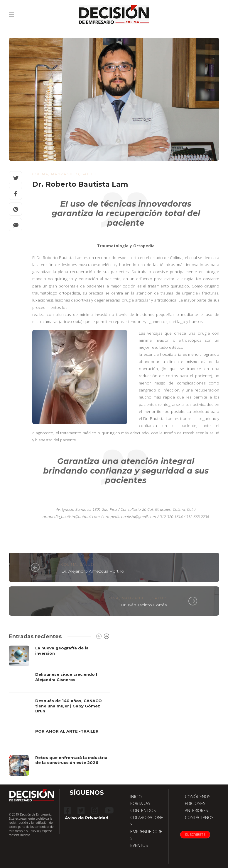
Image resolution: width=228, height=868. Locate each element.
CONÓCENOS (198, 797)
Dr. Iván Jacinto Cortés (144, 605)
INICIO (136, 797)
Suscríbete (195, 835)
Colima (40, 174)
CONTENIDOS (143, 810)
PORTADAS (140, 803)
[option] (59, 711)
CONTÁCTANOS (199, 817)
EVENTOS (139, 845)
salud (89, 174)
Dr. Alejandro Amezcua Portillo (93, 571)
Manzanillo (65, 174)
